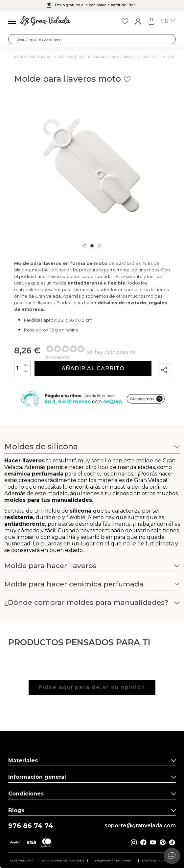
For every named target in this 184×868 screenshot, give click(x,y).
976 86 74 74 (31, 826)
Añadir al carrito (93, 368)
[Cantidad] (22, 368)
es (168, 21)
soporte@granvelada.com (140, 826)
